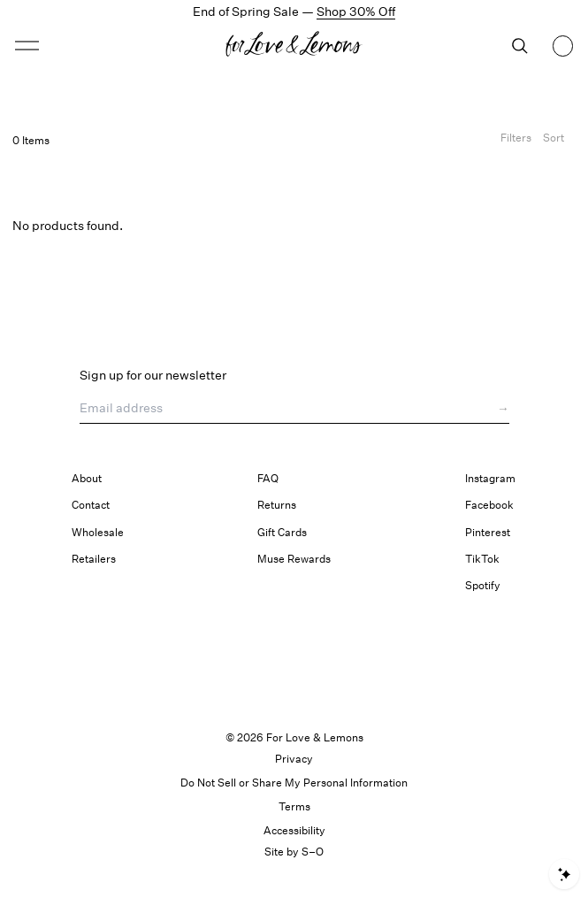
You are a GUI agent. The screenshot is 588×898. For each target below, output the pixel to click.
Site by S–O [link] (294, 852)
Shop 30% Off (356, 11)
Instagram (490, 478)
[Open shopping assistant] (564, 874)
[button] (27, 46)
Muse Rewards (294, 559)
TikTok (482, 559)
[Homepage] (294, 46)
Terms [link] (294, 806)
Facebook (489, 505)
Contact (91, 505)
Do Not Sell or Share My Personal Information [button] (294, 783)
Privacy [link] (294, 759)
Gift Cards (282, 532)
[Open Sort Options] (554, 141)
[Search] (520, 46)
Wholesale (98, 532)
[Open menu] (83, 46)
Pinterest (488, 532)
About (87, 478)
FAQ (268, 478)
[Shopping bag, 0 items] (563, 46)
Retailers (94, 559)
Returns (277, 505)
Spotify (483, 585)
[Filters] (516, 141)
